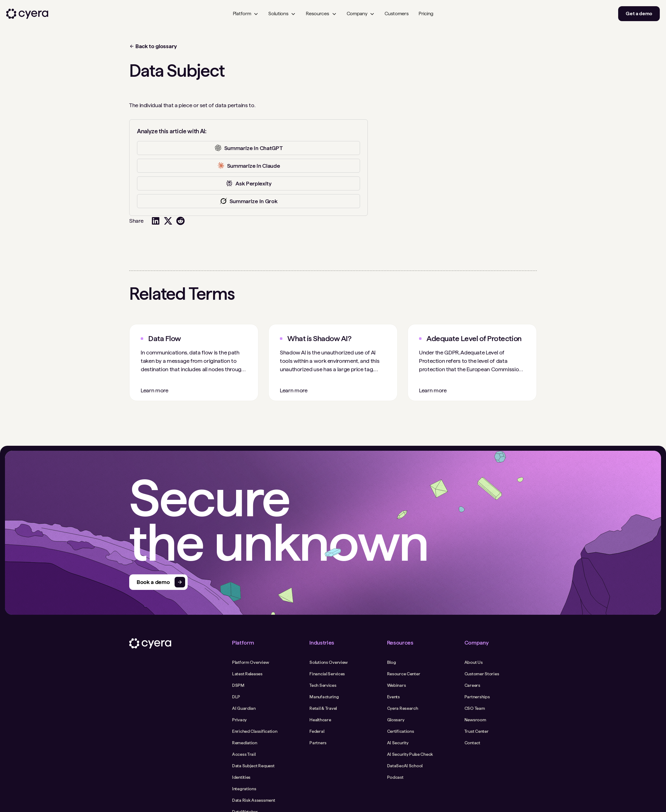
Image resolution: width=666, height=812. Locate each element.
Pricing (426, 14)
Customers (397, 14)
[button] (246, 14)
